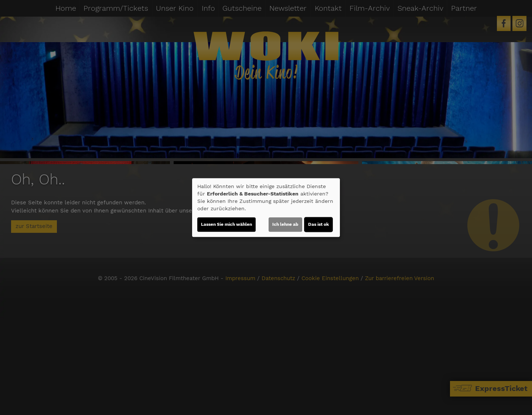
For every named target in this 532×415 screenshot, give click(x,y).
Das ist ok (318, 224)
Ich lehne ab (285, 224)
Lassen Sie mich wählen (226, 224)
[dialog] (266, 208)
